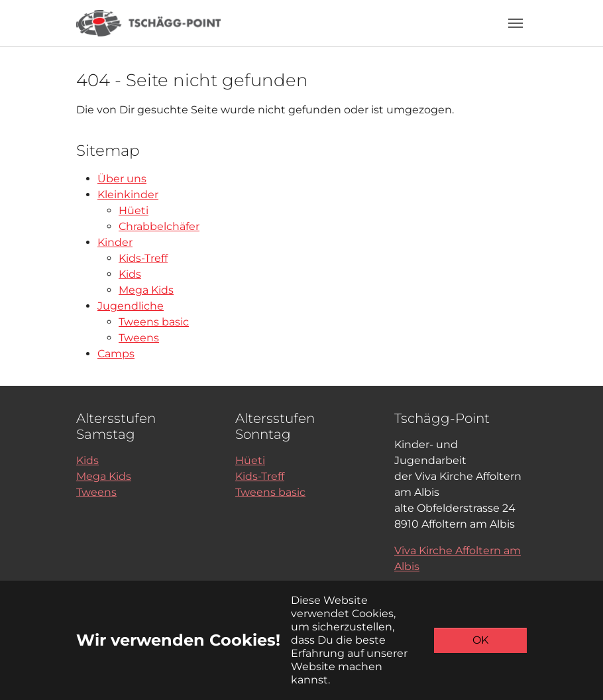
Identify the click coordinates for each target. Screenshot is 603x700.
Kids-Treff (143, 258)
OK (480, 640)
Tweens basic (154, 322)
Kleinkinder (128, 195)
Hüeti (134, 210)
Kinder (115, 242)
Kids (130, 274)
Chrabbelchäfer (159, 226)
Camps (116, 354)
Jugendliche (131, 306)
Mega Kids (146, 290)
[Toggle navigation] (516, 23)
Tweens (139, 338)
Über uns (122, 179)
